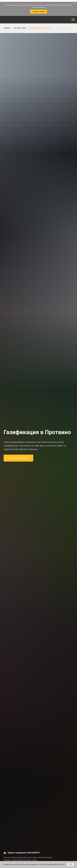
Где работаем (20, 28)
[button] (38, 12)
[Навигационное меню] (73, 20)
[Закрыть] (74, 4)
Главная (7, 28)
